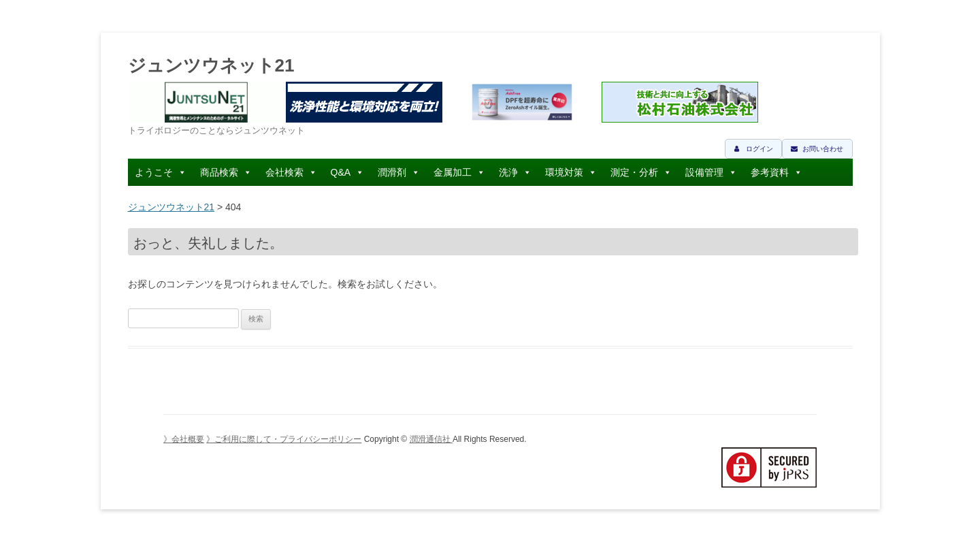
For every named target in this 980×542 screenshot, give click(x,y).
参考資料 (770, 172)
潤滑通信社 (431, 439)
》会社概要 (184, 439)
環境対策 (564, 172)
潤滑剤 (392, 172)
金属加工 (453, 172)
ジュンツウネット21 (211, 65)
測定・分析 (634, 172)
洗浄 (508, 172)
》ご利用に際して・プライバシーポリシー (284, 439)
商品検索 (219, 172)
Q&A (341, 172)
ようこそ (154, 172)
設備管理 (704, 172)
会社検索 (284, 172)
